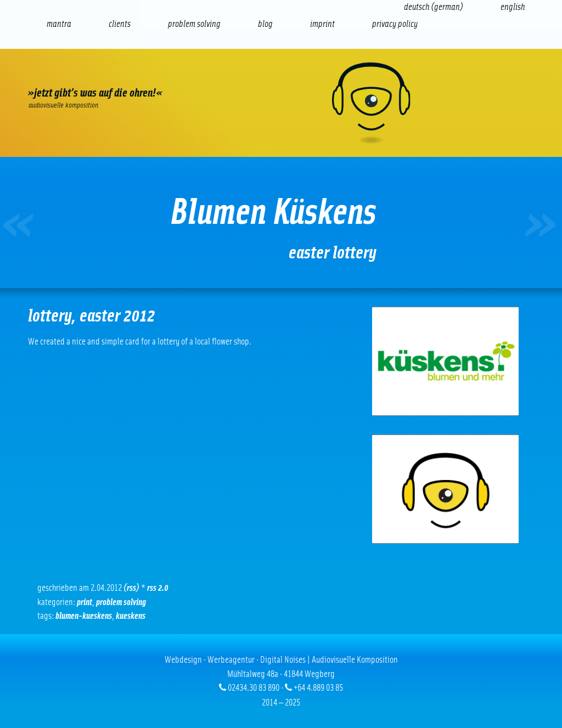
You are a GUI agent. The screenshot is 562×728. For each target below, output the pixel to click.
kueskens (131, 616)
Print (85, 602)
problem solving (121, 602)
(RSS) (131, 588)
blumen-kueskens (84, 616)
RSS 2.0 (158, 588)
